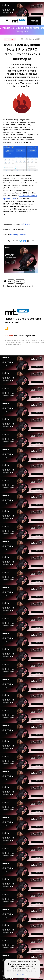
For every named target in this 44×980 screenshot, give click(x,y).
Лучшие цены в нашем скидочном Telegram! (22, 27)
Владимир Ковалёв (17, 208)
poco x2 (15, 279)
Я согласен (22, 976)
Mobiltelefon (25, 198)
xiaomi (8, 279)
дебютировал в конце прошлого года (18, 172)
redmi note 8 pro (24, 279)
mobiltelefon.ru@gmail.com (24, 320)
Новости (12, 32)
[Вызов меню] (5, 19)
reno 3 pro (35, 279)
